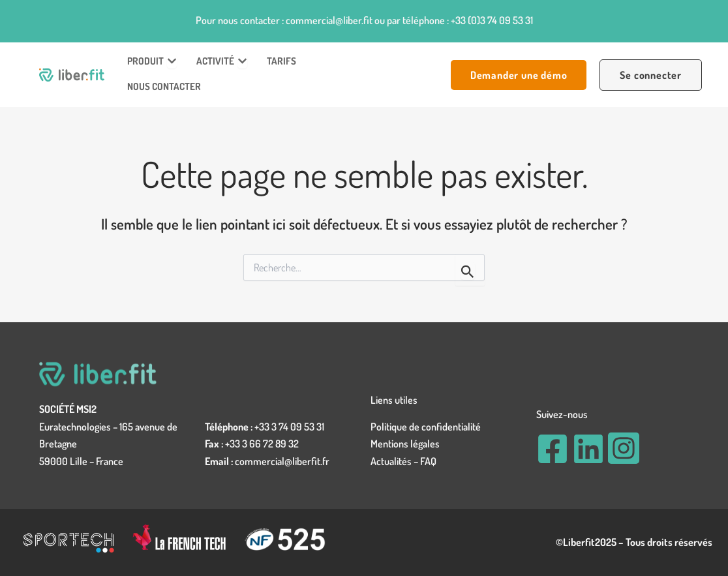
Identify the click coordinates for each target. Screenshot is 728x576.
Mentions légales (405, 444)
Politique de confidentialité (426, 427)
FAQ (428, 461)
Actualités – (395, 461)
